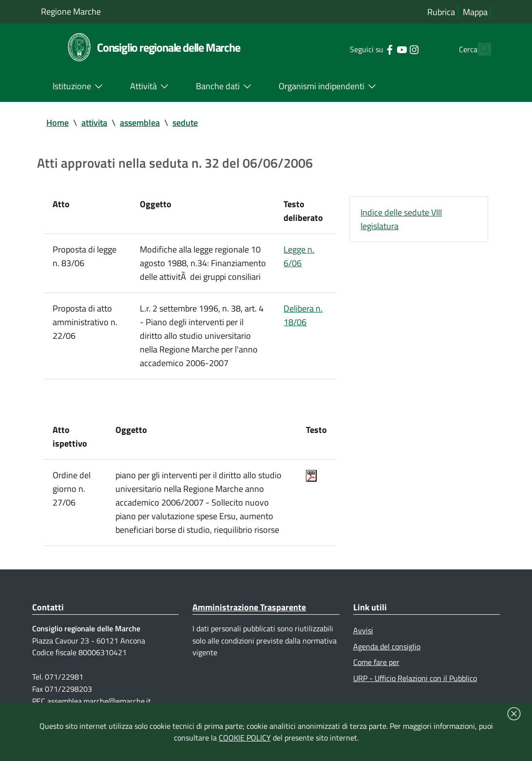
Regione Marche (71, 11)
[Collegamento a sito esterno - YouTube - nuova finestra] (384, 49)
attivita (94, 123)
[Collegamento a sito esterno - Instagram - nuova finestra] (396, 49)
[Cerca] (479, 49)
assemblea (140, 123)
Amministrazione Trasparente (249, 607)
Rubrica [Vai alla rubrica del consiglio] (441, 12)
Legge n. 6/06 (299, 256)
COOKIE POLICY (245, 738)
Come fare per (376, 662)
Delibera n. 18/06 (303, 315)
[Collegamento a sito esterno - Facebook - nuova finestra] (372, 49)
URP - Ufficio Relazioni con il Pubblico (415, 678)
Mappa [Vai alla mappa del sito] (475, 12)
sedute (185, 123)
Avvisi (363, 630)
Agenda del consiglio (387, 646)
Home (57, 123)
